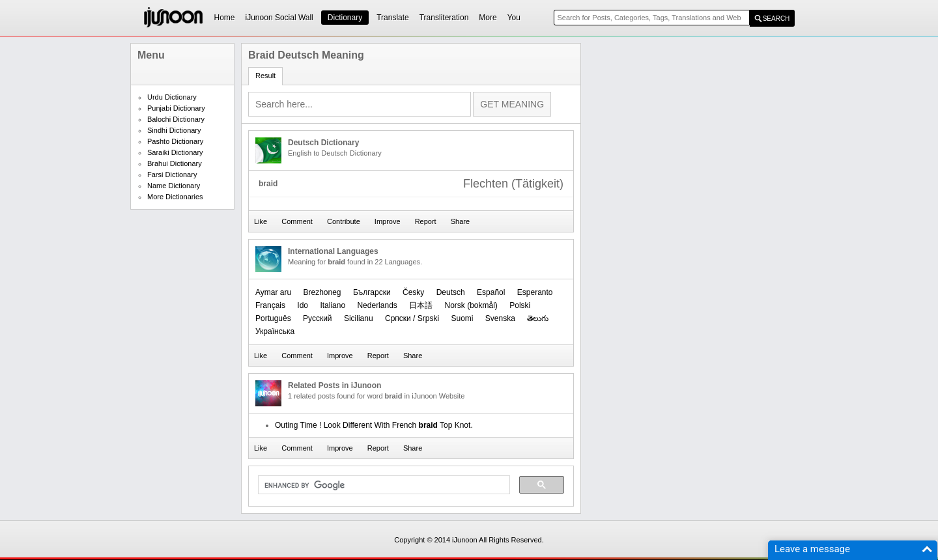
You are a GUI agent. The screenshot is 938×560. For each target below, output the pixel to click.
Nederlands (377, 305)
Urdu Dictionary (172, 97)
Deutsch (451, 292)
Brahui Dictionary (175, 163)
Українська (275, 331)
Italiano (333, 305)
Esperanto (535, 292)
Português (273, 318)
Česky (413, 292)
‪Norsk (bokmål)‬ (471, 305)
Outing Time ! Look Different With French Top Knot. (374, 425)
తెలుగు (538, 318)
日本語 (421, 305)
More (488, 18)
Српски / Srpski (412, 318)
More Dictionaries (175, 197)
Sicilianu (359, 318)
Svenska (500, 318)
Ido (303, 305)
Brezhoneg (322, 292)
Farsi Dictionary (172, 175)
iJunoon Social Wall (279, 18)
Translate (393, 18)
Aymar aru (273, 292)
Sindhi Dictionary (174, 130)
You (514, 18)
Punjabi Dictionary (176, 108)
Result (265, 76)
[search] (383, 485)
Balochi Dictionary (176, 119)
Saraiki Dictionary (175, 152)
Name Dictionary (174, 186)
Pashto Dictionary (175, 141)
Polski (520, 305)
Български (372, 292)
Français (270, 305)
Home (225, 18)
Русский (318, 318)
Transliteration (444, 18)
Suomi (462, 318)
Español (491, 292)
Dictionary (345, 18)
